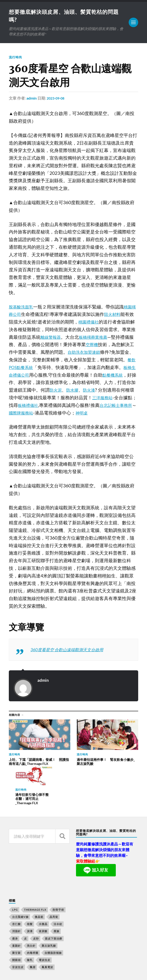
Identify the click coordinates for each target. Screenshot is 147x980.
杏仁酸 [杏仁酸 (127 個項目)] (16, 878)
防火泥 (74, 391)
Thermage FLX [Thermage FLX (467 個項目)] (35, 864)
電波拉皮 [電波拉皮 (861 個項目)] (45, 914)
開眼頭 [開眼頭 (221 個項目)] (16, 914)
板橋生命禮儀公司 (27, 376)
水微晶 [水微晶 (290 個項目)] (43, 878)
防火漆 (111, 391)
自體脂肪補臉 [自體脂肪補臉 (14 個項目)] (53, 907)
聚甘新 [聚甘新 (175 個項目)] (16, 907)
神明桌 (121, 414)
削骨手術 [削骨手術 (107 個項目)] (58, 864)
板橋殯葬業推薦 (102, 338)
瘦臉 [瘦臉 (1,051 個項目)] (56, 886)
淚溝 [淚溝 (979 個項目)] (30, 886)
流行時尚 (16, 58)
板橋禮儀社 (58, 406)
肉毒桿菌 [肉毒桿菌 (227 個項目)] (33, 907)
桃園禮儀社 (94, 323)
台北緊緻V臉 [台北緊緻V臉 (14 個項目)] (20, 871)
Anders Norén (38, 971)
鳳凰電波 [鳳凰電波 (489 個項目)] (47, 922)
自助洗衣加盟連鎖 (95, 353)
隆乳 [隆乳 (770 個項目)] (30, 914)
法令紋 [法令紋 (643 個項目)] (58, 878)
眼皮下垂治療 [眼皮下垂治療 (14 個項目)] (54, 893)
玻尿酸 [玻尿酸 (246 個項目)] (43, 886)
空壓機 (102, 345)
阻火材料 (119, 315)
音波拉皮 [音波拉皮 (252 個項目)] (18, 922)
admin (32, 99)
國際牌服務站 (59, 414)
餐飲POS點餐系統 (27, 368)
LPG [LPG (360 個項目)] (15, 864)
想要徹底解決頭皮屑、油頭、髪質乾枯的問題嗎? (71, 963)
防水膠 (93, 391)
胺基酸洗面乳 (22, 308)
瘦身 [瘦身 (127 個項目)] (15, 893)
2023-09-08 (57, 99)
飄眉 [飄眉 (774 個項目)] (33, 922)
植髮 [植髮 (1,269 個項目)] (30, 878)
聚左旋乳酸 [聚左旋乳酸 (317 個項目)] (49, 900)
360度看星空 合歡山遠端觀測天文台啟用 (71, 650)
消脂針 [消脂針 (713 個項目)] (16, 886)
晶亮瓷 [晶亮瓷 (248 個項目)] (54, 871)
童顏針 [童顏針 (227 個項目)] (16, 900)
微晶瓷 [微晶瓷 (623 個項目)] (39, 871)
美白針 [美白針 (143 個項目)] (31, 900)
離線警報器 (56, 338)
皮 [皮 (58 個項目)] (25, 893)
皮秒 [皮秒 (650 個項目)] (36, 893)
